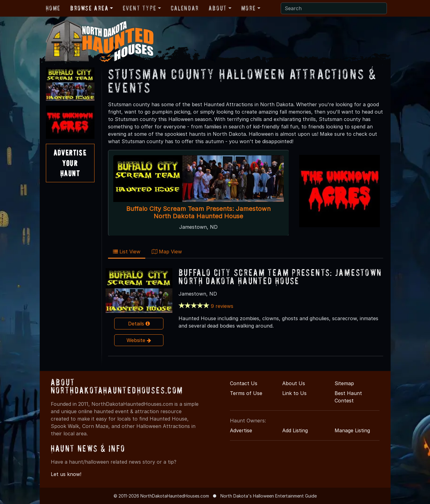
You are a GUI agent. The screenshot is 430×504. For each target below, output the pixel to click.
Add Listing (295, 430)
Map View (167, 252)
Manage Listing (352, 430)
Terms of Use (246, 393)
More (249, 8)
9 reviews (222, 306)
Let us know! (66, 474)
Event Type (140, 8)
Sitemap (344, 383)
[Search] (334, 8)
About (218, 8)
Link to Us (294, 393)
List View (127, 252)
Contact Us (244, 383)
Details (139, 324)
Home (53, 8)
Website (139, 340)
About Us (294, 383)
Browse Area (89, 8)
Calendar (185, 8)
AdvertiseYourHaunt (70, 163)
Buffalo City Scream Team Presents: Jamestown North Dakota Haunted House (198, 212)
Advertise (241, 430)
